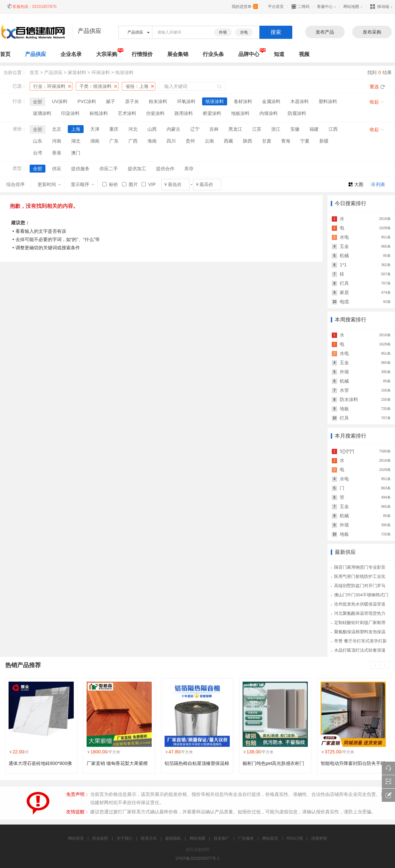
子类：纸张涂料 (95, 86)
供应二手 (109, 169)
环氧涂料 (186, 101)
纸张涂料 (124, 72)
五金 (344, 246)
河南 (57, 141)
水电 (244, 32)
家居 (344, 292)
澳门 (76, 153)
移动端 (380, 7)
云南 (209, 141)
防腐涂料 (297, 113)
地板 (344, 409)
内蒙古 (173, 129)
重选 (374, 87)
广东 (114, 141)
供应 (57, 169)
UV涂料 (60, 101)
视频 (304, 54)
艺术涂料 (127, 113)
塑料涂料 (328, 101)
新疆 (324, 141)
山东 (38, 141)
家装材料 (77, 72)
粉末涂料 (158, 101)
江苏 (257, 129)
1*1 (343, 265)
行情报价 (142, 54)
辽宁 (195, 129)
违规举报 (319, 838)
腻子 (111, 101)
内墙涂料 (269, 113)
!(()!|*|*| (347, 451)
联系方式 (149, 838)
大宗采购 (107, 54)
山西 (152, 129)
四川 (171, 141)
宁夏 (305, 141)
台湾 (38, 153)
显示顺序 (83, 184)
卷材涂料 (243, 101)
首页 (34, 72)
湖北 (76, 141)
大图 (359, 184)
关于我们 (124, 838)
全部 (38, 102)
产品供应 (36, 54)
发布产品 (325, 32)
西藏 (228, 141)
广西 (133, 141)
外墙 (223, 32)
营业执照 (100, 838)
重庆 (114, 129)
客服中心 (325, 7)
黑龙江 (235, 129)
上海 (76, 129)
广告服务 (246, 838)
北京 (57, 129)
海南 (152, 141)
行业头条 (213, 54)
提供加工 (137, 169)
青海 (286, 141)
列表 (381, 184)
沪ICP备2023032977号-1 (197, 858)
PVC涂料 (87, 101)
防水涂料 (349, 399)
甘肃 (267, 141)
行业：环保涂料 (49, 86)
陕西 (248, 141)
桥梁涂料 (212, 113)
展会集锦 (178, 54)
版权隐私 (173, 838)
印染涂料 (70, 113)
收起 (374, 102)
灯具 (344, 283)
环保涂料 (101, 72)
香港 (57, 153)
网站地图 (351, 7)
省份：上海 (137, 86)
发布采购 (372, 32)
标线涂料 (99, 113)
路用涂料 (184, 113)
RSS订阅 (295, 838)
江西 (333, 129)
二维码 (300, 7)
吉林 (214, 129)
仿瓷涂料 (155, 113)
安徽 (295, 129)
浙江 (276, 129)
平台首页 (276, 7)
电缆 (344, 302)
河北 (133, 129)
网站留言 (270, 838)
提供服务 (80, 169)
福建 (314, 129)
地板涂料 (240, 113)
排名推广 (222, 838)
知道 (279, 54)
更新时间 (49, 184)
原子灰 (132, 101)
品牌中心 (249, 54)
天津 (95, 129)
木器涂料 (300, 101)
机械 (344, 256)
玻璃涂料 (42, 113)
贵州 (190, 141)
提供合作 (165, 169)
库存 (189, 169)
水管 (344, 390)
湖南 (95, 141)
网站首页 (76, 838)
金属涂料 (271, 101)
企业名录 (71, 54)
